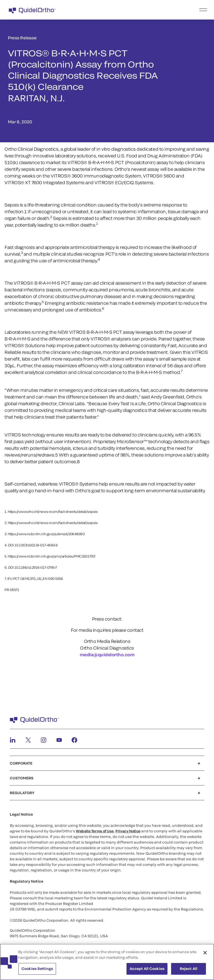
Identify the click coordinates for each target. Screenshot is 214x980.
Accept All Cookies (147, 972)
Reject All (189, 972)
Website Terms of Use (95, 831)
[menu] (141, 10)
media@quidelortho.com (107, 654)
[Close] (205, 956)
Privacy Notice (128, 831)
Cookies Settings (37, 972)
